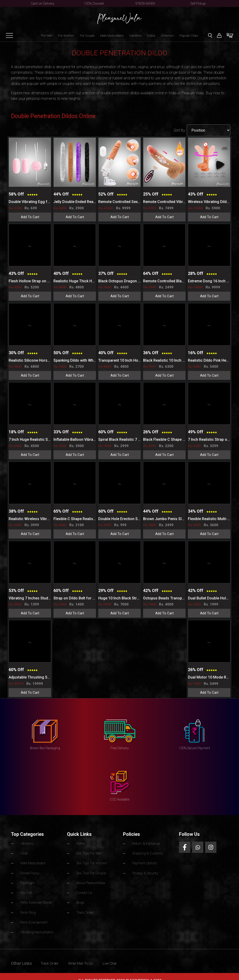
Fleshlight (27, 879)
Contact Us (84, 888)
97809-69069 (145, 3)
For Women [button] (66, 36)
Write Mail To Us (87, 955)
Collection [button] (167, 36)
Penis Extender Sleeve (36, 897)
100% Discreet (94, 3)
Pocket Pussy (30, 870)
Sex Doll (26, 888)
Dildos (151, 36)
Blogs (81, 897)
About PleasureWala (91, 879)
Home (81, 843)
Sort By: (180, 130)
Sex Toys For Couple (91, 870)
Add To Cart (30, 217)
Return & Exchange (147, 843)
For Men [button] (47, 36)
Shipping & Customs (148, 852)
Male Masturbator (34, 861)
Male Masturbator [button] (112, 36)
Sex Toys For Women (92, 861)
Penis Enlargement (34, 915)
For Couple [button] (87, 36)
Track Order (85, 906)
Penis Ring (28, 906)
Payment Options (145, 861)
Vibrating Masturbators (38, 924)
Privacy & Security (145, 870)
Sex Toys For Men (90, 852)
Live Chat (120, 955)
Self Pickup (198, 3)
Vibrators (135, 36)
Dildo (24, 852)
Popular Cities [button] (189, 36)
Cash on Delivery (43, 3)
